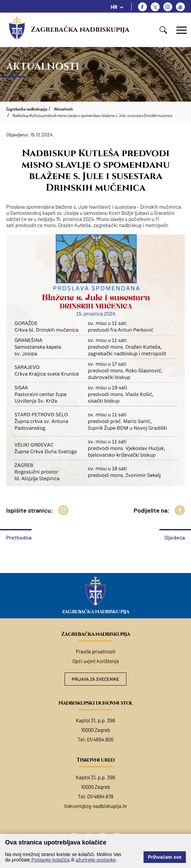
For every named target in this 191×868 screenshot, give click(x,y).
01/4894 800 (100, 739)
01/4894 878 (100, 796)
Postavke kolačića (50, 860)
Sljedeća (175, 537)
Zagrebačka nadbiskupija (80, 30)
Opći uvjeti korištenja (96, 661)
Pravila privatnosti (96, 651)
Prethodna (19, 537)
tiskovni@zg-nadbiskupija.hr (96, 806)
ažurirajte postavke (96, 860)
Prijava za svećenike (95, 679)
